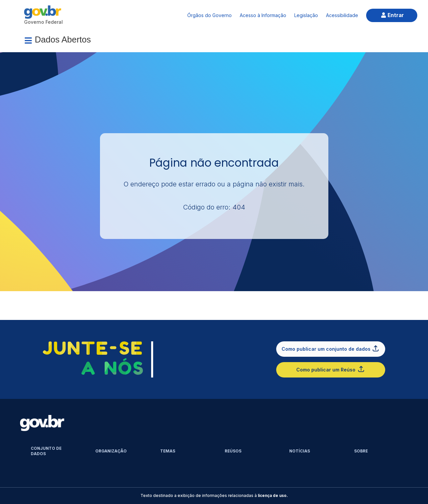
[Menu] (28, 40)
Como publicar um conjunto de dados (331, 348)
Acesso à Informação (263, 15)
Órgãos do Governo (209, 15)
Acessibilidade (342, 15)
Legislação (306, 15)
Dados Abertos (63, 39)
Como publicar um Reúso (331, 369)
